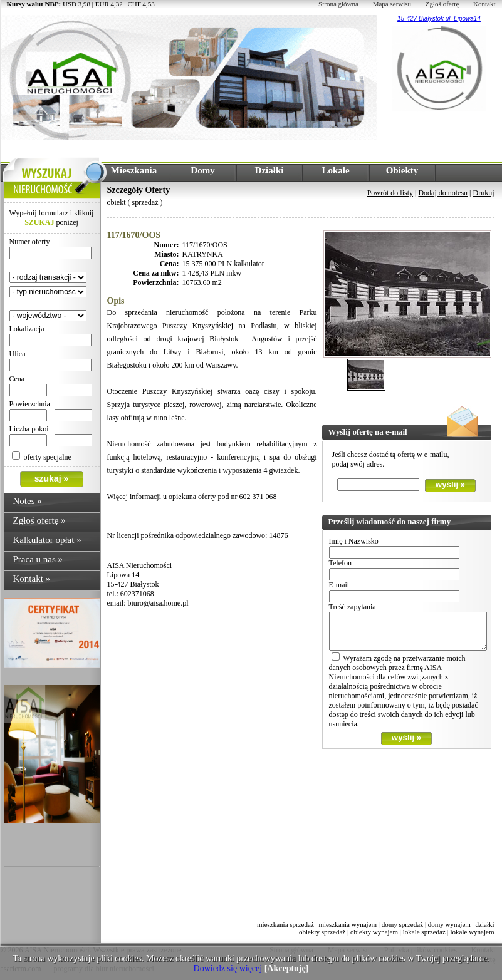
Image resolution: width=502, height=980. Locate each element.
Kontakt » (32, 579)
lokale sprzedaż (424, 932)
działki (485, 924)
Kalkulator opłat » (47, 540)
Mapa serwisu (392, 4)
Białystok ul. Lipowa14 (449, 18)
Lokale (335, 170)
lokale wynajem (473, 932)
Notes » (28, 501)
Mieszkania (134, 170)
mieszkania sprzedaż (285, 924)
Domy (202, 170)
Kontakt (484, 4)
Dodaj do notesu (443, 193)
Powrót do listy (390, 193)
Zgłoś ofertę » (39, 520)
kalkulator (249, 264)
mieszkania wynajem (348, 924)
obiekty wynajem (374, 932)
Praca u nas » (38, 559)
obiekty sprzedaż (322, 932)
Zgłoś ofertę (442, 4)
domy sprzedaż (402, 924)
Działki (269, 170)
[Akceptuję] (287, 968)
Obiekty (402, 170)
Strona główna (338, 4)
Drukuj (484, 193)
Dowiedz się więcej (228, 968)
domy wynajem (449, 924)
